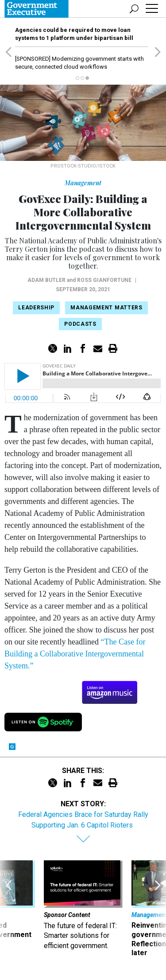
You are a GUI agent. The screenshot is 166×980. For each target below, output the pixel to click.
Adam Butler (46, 280)
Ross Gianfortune (104, 280)
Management (83, 183)
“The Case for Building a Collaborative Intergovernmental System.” (75, 654)
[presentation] (8, 909)
